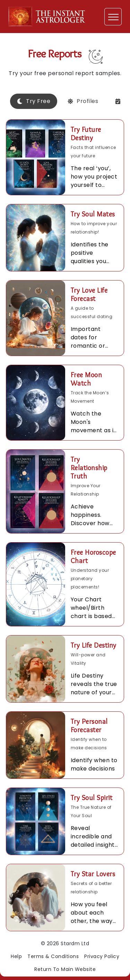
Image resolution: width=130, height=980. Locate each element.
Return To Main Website (65, 969)
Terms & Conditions (53, 956)
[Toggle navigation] (113, 17)
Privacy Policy (102, 956)
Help (16, 956)
